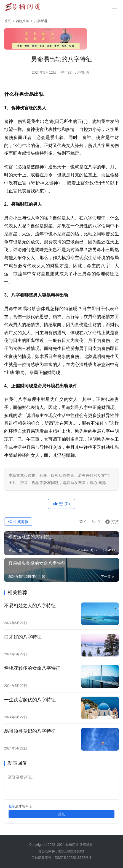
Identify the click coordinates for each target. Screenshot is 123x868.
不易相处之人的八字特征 (30, 606)
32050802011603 (71, 851)
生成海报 (18, 522)
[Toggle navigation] (114, 7)
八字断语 (82, 72)
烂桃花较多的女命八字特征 (32, 668)
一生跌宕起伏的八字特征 (30, 700)
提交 (62, 814)
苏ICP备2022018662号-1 (73, 858)
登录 (12, 806)
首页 (7, 21)
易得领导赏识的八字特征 (30, 731)
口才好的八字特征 (23, 637)
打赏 (111, 522)
